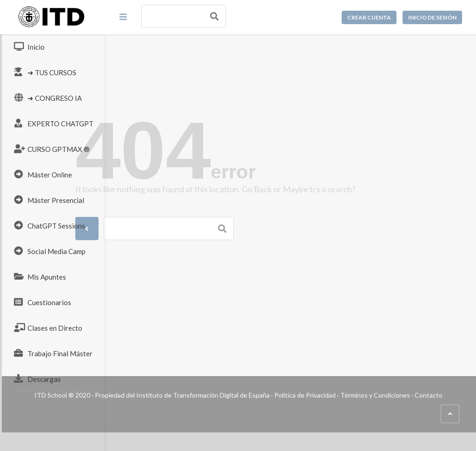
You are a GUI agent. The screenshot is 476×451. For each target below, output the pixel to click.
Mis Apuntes (40, 276)
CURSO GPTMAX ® (52, 149)
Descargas (37, 379)
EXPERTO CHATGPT (54, 123)
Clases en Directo (48, 327)
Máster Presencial (49, 200)
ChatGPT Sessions (50, 225)
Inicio (29, 46)
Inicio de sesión (432, 17)
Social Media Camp (50, 251)
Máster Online (43, 174)
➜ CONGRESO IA (48, 98)
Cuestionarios (43, 302)
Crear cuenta (369, 17)
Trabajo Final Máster (53, 353)
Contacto (261, 414)
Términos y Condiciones (207, 414)
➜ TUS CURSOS (45, 72)
